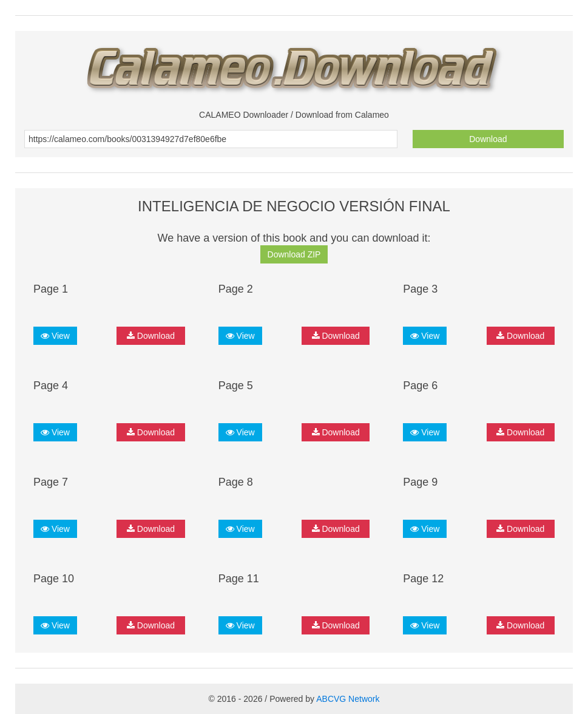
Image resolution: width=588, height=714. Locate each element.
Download (488, 139)
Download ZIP (294, 254)
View (55, 336)
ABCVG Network (348, 699)
